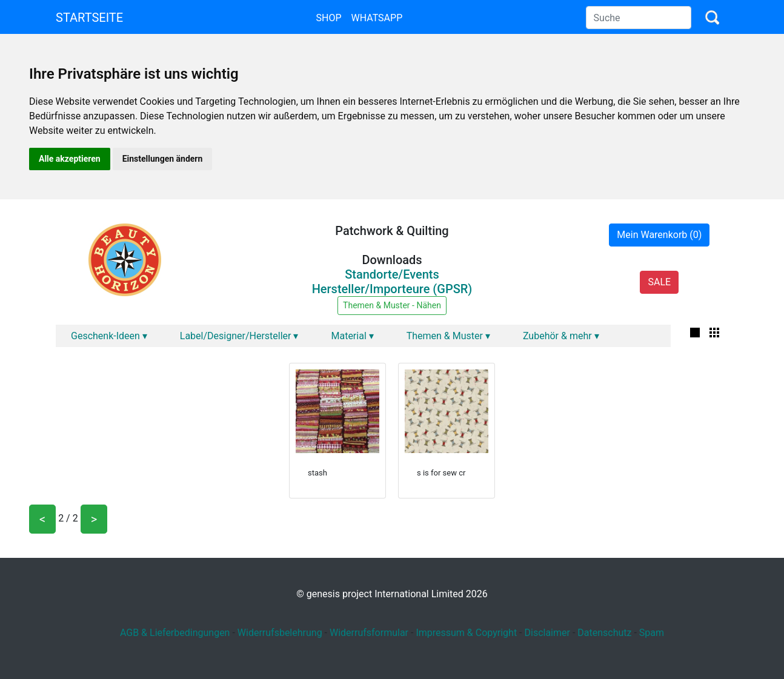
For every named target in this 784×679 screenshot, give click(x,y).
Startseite (89, 18)
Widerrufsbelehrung (280, 633)
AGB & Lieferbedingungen (175, 633)
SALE (659, 282)
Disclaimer (547, 633)
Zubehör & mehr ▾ (561, 336)
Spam (652, 633)
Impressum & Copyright (466, 633)
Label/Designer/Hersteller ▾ (239, 336)
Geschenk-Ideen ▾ (109, 336)
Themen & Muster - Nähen (392, 305)
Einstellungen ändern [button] (163, 159)
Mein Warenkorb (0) (659, 235)
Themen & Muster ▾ (448, 336)
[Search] (639, 18)
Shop (328, 18)
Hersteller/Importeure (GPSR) (392, 289)
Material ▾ (352, 336)
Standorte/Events (392, 274)
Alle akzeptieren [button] (70, 159)
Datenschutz (604, 633)
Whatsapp (377, 18)
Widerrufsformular (369, 633)
